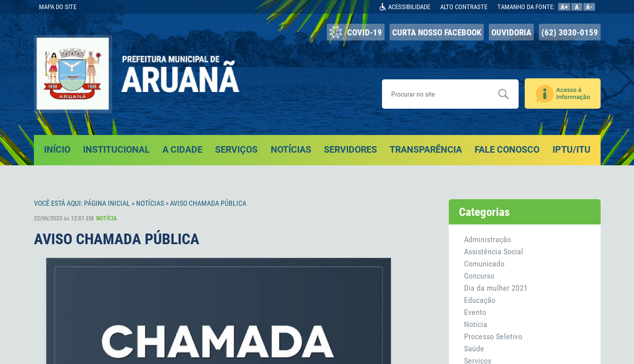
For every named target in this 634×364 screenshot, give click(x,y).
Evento (475, 312)
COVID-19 (356, 32)
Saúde (474, 349)
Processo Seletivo (493, 336)
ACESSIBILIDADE (409, 7)
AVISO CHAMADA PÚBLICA (208, 203)
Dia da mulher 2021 (496, 288)
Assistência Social (494, 252)
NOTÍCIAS (291, 149)
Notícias (150, 203)
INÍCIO (57, 149)
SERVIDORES (350, 149)
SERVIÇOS (236, 149)
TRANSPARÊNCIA (426, 149)
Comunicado (484, 264)
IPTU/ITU (572, 149)
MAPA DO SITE (58, 7)
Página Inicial (107, 203)
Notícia (476, 324)
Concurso (479, 276)
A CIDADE (182, 149)
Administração (488, 239)
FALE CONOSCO (507, 149)
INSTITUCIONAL (116, 149)
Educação (480, 300)
